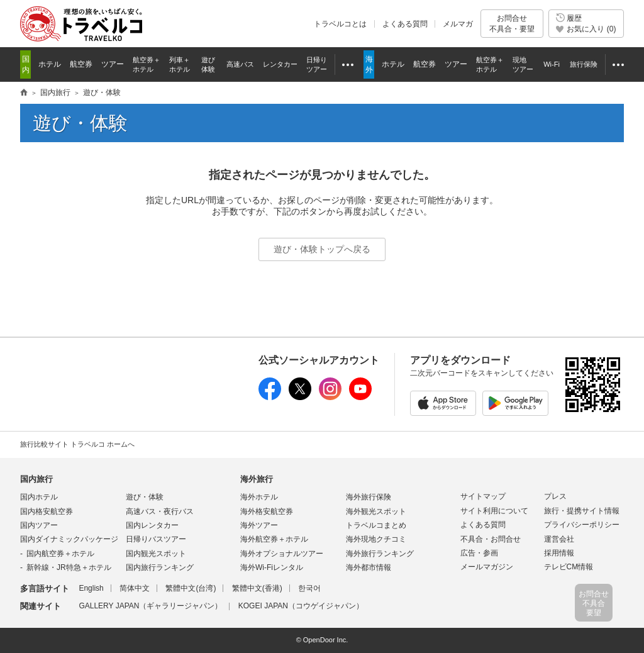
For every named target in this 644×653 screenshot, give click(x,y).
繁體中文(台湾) (191, 588)
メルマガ (458, 24)
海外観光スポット (376, 511)
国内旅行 (36, 479)
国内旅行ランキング (160, 567)
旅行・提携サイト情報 (582, 511)
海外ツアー (259, 525)
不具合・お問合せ (491, 539)
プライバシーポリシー (582, 525)
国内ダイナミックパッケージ (69, 539)
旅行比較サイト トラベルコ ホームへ (77, 444)
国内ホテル (39, 497)
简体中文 (135, 588)
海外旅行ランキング (380, 554)
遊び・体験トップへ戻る (322, 249)
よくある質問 (405, 24)
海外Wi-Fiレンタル (272, 567)
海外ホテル (259, 497)
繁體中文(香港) (257, 588)
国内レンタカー (152, 525)
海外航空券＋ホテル (274, 539)
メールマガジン (487, 567)
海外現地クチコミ (376, 539)
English (91, 588)
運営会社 (559, 539)
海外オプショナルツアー (282, 554)
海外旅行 (257, 479)
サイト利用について (494, 511)
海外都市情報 (369, 567)
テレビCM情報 (569, 567)
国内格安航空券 (47, 511)
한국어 (309, 588)
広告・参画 (479, 553)
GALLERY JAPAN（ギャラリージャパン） (150, 606)
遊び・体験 (145, 497)
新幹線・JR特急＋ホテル (69, 567)
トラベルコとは (340, 24)
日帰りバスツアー (156, 539)
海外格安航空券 (267, 511)
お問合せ (512, 24)
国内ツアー (39, 525)
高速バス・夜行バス (160, 511)
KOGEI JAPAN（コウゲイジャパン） (301, 606)
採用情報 (559, 553)
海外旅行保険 (369, 497)
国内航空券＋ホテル (60, 554)
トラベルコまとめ (376, 525)
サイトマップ (483, 496)
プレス (555, 496)
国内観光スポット (156, 554)
